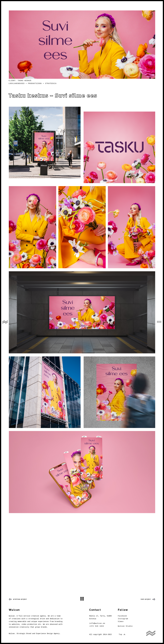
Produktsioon (35, 84)
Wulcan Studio (125, 626)
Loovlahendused (17, 84)
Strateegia (51, 84)
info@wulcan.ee (97, 623)
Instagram (123, 619)
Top (119, 635)
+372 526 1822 (97, 626)
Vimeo (121, 622)
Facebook (122, 616)
